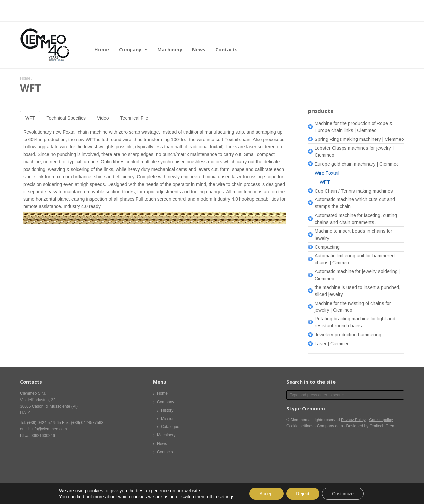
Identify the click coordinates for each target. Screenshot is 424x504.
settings (226, 497)
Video (103, 118)
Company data (330, 426)
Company (130, 50)
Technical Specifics (66, 118)
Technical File (134, 118)
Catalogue (170, 427)
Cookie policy (381, 420)
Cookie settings (300, 426)
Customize (343, 494)
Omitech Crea (382, 426)
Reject (303, 494)
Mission (168, 419)
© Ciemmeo (297, 420)
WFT (30, 118)
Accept (266, 494)
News (199, 50)
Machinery (170, 50)
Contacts (226, 50)
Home (102, 50)
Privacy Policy (353, 420)
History (167, 410)
